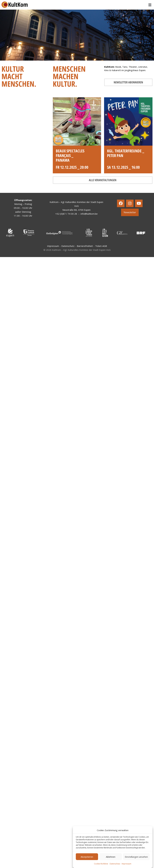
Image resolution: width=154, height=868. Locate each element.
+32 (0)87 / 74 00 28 (66, 214)
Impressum (126, 864)
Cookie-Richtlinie (101, 864)
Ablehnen (111, 857)
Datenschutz (115, 864)
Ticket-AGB (101, 246)
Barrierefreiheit (85, 246)
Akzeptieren (87, 857)
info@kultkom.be (89, 214)
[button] (150, 5)
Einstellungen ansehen (136, 857)
